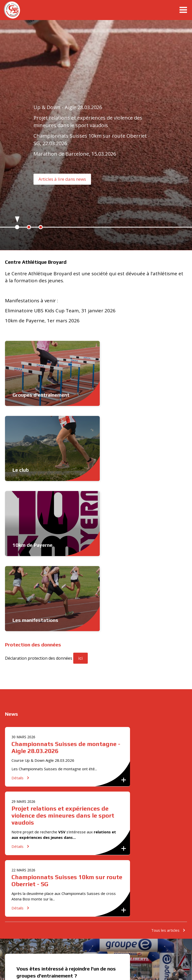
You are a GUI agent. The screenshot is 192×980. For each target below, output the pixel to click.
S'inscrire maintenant (42, 862)
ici (80, 508)
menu (183, 10)
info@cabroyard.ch (34, 841)
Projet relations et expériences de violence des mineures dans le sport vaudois (63, 665)
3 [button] (41, 227)
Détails (17, 628)
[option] (96, 136)
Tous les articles (165, 780)
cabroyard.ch (19, 10)
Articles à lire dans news (62, 179)
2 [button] (29, 227)
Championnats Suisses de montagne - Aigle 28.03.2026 (66, 597)
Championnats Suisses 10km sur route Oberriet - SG (67, 730)
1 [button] (17, 227)
